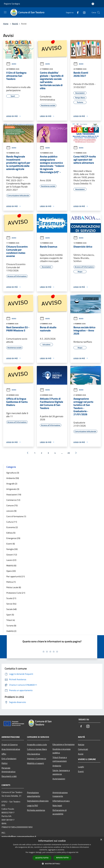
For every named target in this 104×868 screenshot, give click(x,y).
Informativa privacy (61, 801)
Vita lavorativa (33, 754)
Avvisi (11, 64)
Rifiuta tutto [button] (62, 858)
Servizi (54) (11, 604)
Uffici (4, 754)
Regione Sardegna (12, 4)
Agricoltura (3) (13, 473)
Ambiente (57, 766)
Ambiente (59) (13, 478)
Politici (5, 763)
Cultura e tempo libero (37, 749)
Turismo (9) (11, 626)
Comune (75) (12, 505)
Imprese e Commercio (37, 759)
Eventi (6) (11, 544)
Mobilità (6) (11, 565)
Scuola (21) (11, 598)
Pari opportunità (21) (16, 576)
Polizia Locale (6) (14, 587)
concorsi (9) (11, 511)
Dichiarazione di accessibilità (60, 812)
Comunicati (83, 749)
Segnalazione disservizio (38, 801)
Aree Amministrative (11, 749)
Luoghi (81, 767)
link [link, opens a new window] (77, 852)
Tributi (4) (11, 620)
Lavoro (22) (11, 560)
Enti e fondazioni (9, 759)
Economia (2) (12, 527)
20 (69, 453)
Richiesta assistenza (36, 810)
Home (6, 24)
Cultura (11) (12, 522)
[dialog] (52, 852)
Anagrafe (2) (12, 484)
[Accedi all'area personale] (93, 4)
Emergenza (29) (13, 538)
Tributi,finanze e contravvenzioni (60, 759)
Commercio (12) (13, 500)
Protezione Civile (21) (16, 593)
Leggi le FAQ (32, 805)
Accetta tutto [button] (42, 858)
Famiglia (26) (12, 549)
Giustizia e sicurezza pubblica (61, 751)
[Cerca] (99, 12)
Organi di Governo (10, 745)
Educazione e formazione (64, 744)
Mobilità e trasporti (35, 763)
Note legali (57, 805)
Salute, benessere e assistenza (61, 772)
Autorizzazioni (59, 779)
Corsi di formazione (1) (16, 516)
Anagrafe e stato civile (37, 745)
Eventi (81, 771)
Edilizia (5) (11, 533)
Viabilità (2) (11, 631)
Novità (15, 24)
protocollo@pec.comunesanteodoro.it (19, 836)
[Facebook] (77, 12)
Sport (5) (10, 615)
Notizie (81, 745)
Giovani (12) (12, 555)
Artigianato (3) (13, 489)
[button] (52, 864)
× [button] (101, 840)
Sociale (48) (11, 609)
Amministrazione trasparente (60, 794)
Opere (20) (11, 571)
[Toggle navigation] (5, 12)
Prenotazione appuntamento (34, 794)
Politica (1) (11, 582)
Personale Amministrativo (8, 770)
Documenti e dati (9, 776)
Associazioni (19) (14, 495)
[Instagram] (83, 12)
